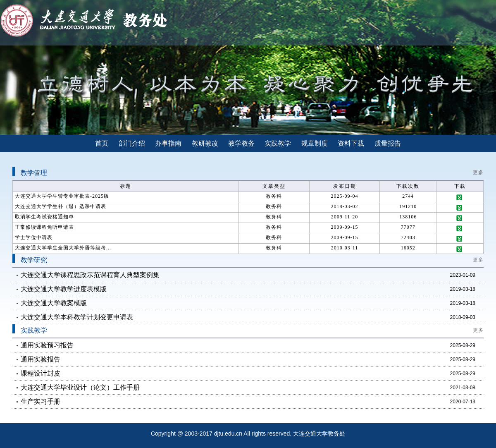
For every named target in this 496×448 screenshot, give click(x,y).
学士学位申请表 (34, 237)
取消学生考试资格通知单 (44, 217)
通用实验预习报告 (47, 345)
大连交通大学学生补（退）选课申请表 (61, 206)
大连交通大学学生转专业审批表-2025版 (62, 196)
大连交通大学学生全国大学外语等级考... (63, 248)
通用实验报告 (41, 359)
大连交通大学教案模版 (54, 303)
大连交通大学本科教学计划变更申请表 (77, 317)
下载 (460, 198)
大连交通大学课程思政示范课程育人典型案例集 (90, 275)
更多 (478, 172)
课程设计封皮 (41, 373)
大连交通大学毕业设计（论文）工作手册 (80, 387)
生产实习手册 (41, 401)
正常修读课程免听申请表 (44, 227)
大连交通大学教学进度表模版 (64, 289)
